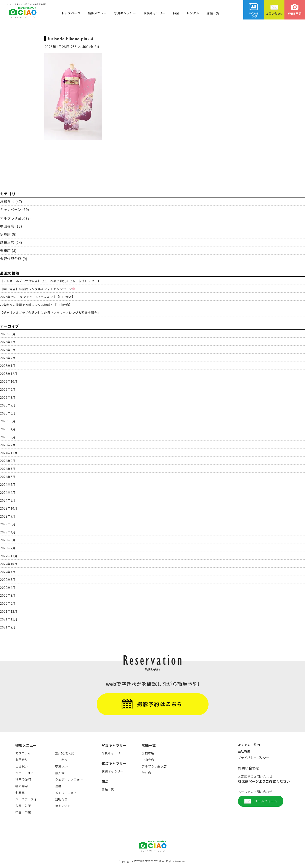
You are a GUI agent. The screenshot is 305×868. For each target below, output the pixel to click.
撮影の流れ (63, 806)
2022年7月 (8, 572)
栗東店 (5, 250)
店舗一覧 (213, 13)
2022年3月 (8, 595)
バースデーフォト (28, 799)
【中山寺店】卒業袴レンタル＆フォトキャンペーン (38, 289)
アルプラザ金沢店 (154, 766)
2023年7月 (8, 516)
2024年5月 (8, 484)
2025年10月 (9, 381)
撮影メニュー (97, 13)
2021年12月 (9, 611)
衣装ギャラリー (154, 13)
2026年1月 (8, 366)
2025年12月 (9, 374)
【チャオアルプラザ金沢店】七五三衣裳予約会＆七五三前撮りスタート (50, 281)
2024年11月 (9, 453)
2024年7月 (8, 469)
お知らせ (7, 201)
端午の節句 (23, 779)
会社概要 (244, 751)
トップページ (71, 13)
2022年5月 (8, 580)
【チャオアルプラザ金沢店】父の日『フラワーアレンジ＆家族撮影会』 (50, 313)
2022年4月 (8, 588)
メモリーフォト (66, 793)
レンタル (193, 13)
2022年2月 (8, 603)
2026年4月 (8, 342)
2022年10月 (9, 564)
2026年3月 (8, 350)
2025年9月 (8, 389)
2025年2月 (8, 445)
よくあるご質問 (249, 745)
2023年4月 (8, 532)
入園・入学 (23, 806)
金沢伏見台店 (11, 259)
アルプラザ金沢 (13, 218)
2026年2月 (8, 358)
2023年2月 (8, 548)
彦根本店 (7, 242)
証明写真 (61, 799)
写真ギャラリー (125, 13)
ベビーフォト (25, 773)
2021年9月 (8, 627)
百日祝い (22, 766)
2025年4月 (8, 429)
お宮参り (22, 759)
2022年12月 (9, 556)
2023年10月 (9, 508)
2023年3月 (8, 540)
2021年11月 (9, 619)
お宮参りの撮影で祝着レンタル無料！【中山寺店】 (36, 305)
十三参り (61, 760)
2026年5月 (8, 334)
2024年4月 (8, 492)
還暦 (58, 786)
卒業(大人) (62, 766)
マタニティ (23, 753)
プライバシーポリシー (254, 758)
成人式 (60, 773)
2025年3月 (8, 437)
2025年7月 (8, 405)
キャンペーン (11, 209)
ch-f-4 (94, 47)
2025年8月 (8, 397)
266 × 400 (79, 47)
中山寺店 (7, 226)
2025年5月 (8, 421)
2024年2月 (8, 500)
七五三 (20, 792)
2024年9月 (8, 461)
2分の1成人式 (65, 753)
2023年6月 (8, 524)
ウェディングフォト (69, 779)
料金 (176, 13)
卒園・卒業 (23, 812)
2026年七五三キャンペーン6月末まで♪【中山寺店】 (37, 297)
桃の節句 (22, 786)
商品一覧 (108, 789)
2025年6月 (8, 413)
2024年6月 (8, 477)
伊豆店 (5, 234)
